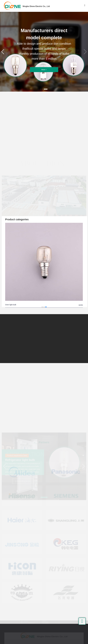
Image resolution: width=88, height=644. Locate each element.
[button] (41, 89)
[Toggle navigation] (85, 6)
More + (44, 70)
